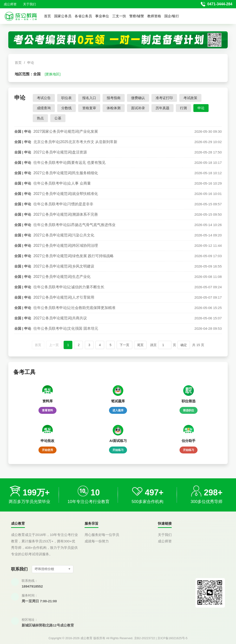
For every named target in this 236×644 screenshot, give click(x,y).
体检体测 (114, 108)
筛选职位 (189, 410)
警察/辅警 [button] (137, 16)
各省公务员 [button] (83, 16)
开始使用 (47, 450)
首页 (47, 16)
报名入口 (89, 98)
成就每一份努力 (97, 541)
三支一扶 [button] (119, 16)
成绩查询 (44, 108)
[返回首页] (21, 16)
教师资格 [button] (154, 16)
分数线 (66, 108)
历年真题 (162, 108)
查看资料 (47, 410)
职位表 (66, 98)
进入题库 (118, 410)
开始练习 (118, 450)
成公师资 (10, 4)
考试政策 (190, 98)
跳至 (153, 345)
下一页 (124, 345)
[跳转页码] (165, 345)
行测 (183, 108)
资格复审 (89, 108)
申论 (31, 63)
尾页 (140, 345)
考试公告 (44, 98)
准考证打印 (164, 98)
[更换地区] (53, 74)
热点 (40, 118)
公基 (58, 118)
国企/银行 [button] (172, 16)
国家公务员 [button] (63, 16)
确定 (184, 345)
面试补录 (138, 108)
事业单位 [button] (102, 16)
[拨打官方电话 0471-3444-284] (217, 4)
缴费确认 (138, 98)
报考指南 (114, 98)
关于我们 (29, 4)
